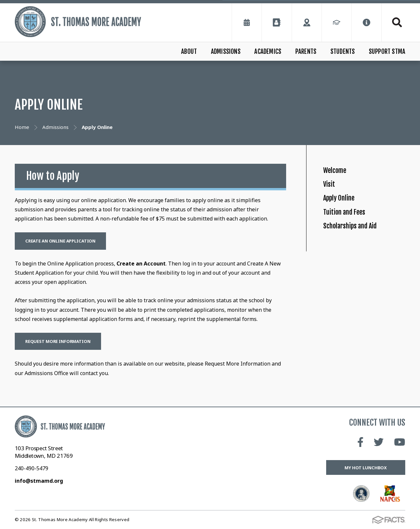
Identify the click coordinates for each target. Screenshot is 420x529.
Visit (331, 197)
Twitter (379, 442)
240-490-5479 (31, 468)
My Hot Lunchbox (366, 468)
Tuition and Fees (352, 242)
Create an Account (141, 264)
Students (343, 52)
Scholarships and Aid (360, 265)
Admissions (226, 52)
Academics (268, 52)
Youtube (400, 442)
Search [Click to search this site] (397, 22)
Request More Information (58, 341)
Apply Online (345, 220)
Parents (306, 52)
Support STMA (387, 52)
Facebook (360, 442)
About (189, 52)
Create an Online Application (60, 241)
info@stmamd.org (39, 481)
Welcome (340, 175)
